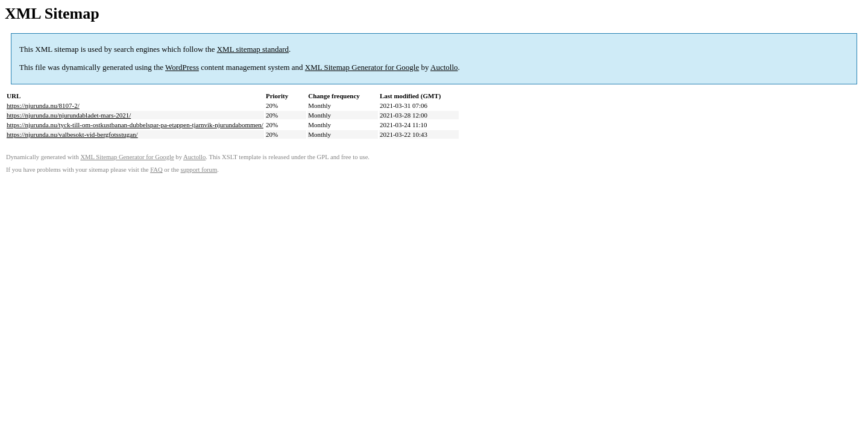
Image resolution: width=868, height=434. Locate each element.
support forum (199, 170)
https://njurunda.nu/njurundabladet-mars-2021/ (69, 115)
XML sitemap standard (253, 49)
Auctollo (444, 67)
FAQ (156, 170)
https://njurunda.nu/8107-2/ (43, 105)
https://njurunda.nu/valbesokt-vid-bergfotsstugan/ (72, 134)
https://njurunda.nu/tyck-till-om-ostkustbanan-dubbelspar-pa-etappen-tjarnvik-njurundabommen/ (135, 125)
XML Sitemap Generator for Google (362, 67)
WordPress (182, 67)
